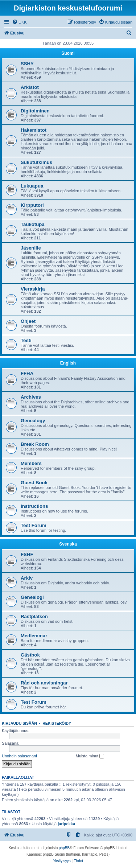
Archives (31, 397)
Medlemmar (34, 636)
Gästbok (30, 655)
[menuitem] (19, 22)
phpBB (64, 848)
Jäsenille (31, 248)
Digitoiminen (35, 111)
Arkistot (30, 87)
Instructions (34, 506)
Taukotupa (33, 224)
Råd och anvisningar (44, 683)
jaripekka (66, 824)
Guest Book (34, 483)
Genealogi (32, 597)
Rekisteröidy (57, 723)
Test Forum (34, 525)
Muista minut (90, 756)
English (68, 363)
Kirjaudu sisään (19, 723)
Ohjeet (28, 321)
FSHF (27, 554)
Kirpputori (32, 205)
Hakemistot (34, 130)
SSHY (27, 64)
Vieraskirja (33, 289)
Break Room (35, 444)
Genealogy (33, 421)
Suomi (68, 53)
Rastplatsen (34, 616)
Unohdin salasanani (19, 756)
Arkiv (27, 578)
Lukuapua (32, 186)
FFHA (27, 373)
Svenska (68, 544)
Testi (26, 340)
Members (31, 463)
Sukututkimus (36, 162)
